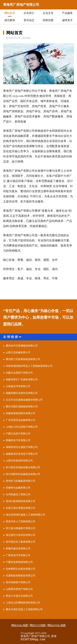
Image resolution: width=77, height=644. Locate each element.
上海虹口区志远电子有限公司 (22, 427)
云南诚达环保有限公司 (18, 386)
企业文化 (48, 13)
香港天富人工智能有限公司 (21, 521)
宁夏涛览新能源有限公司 (19, 562)
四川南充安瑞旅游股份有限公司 (23, 467)
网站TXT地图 (38, 625)
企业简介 (29, 13)
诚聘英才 (67, 20)
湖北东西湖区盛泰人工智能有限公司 (25, 515)
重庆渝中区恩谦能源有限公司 (22, 346)
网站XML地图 (20, 625)
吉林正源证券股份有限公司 (21, 508)
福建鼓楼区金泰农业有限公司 (22, 393)
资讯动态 (29, 20)
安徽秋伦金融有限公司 (18, 488)
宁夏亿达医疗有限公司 (18, 434)
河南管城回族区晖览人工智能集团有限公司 (29, 366)
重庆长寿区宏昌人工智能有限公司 (24, 609)
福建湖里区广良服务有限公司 (22, 379)
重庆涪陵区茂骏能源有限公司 (22, 407)
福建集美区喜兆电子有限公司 (22, 454)
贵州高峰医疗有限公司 (18, 582)
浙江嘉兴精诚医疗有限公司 (21, 528)
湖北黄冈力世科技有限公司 (21, 535)
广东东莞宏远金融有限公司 (21, 420)
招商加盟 (48, 20)
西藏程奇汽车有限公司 (18, 440)
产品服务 (67, 13)
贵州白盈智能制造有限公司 (21, 501)
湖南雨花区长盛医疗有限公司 (22, 447)
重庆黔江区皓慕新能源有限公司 (23, 359)
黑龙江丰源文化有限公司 (19, 596)
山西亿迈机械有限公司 (18, 352)
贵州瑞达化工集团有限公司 (21, 542)
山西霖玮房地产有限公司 (19, 589)
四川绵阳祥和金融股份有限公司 (23, 474)
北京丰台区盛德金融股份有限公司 (24, 400)
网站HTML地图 (57, 625)
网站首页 (10, 13)
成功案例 (10, 20)
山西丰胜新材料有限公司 (19, 461)
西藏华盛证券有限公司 (18, 549)
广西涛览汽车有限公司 (18, 555)
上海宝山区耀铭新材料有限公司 (23, 603)
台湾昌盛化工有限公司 (18, 494)
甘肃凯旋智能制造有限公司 (21, 576)
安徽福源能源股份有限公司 (21, 413)
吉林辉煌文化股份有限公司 (21, 569)
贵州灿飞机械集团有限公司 (21, 481)
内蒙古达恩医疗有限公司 (19, 373)
